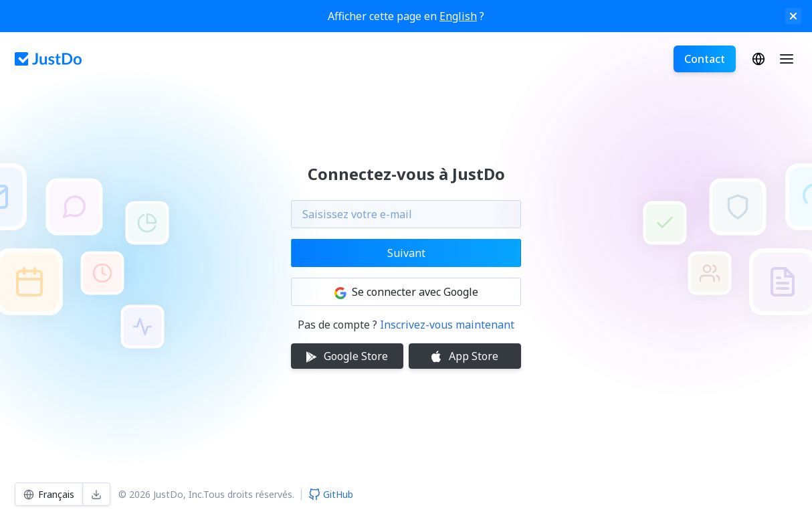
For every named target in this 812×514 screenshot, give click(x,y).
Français (758, 59)
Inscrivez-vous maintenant (447, 325)
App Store (465, 356)
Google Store (347, 356)
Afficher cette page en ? (406, 16)
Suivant (406, 253)
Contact (705, 59)
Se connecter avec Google (406, 292)
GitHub (331, 494)
